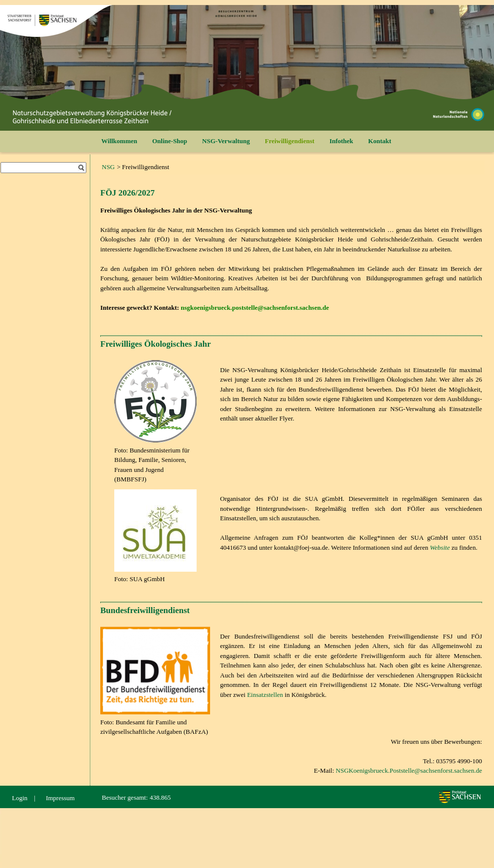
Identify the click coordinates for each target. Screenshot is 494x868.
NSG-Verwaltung (226, 141)
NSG (108, 167)
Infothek (341, 141)
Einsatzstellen (265, 695)
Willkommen (119, 141)
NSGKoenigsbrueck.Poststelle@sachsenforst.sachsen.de (409, 770)
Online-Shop (170, 141)
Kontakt (380, 141)
